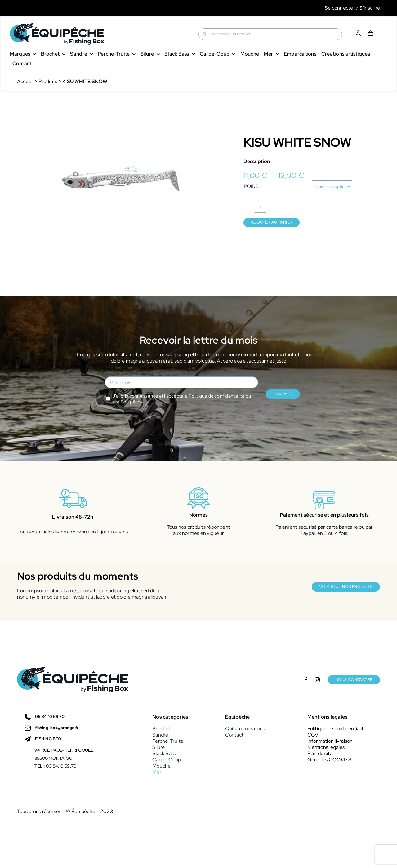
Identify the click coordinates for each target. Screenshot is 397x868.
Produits (48, 81)
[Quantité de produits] (261, 207)
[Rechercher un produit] (270, 34)
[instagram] (317, 680)
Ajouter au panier (272, 222)
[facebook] (306, 680)
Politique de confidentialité (216, 396)
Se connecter (340, 8)
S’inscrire (370, 8)
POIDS (251, 186)
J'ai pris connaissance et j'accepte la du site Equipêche (182, 399)
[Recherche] (204, 34)
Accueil (25, 81)
